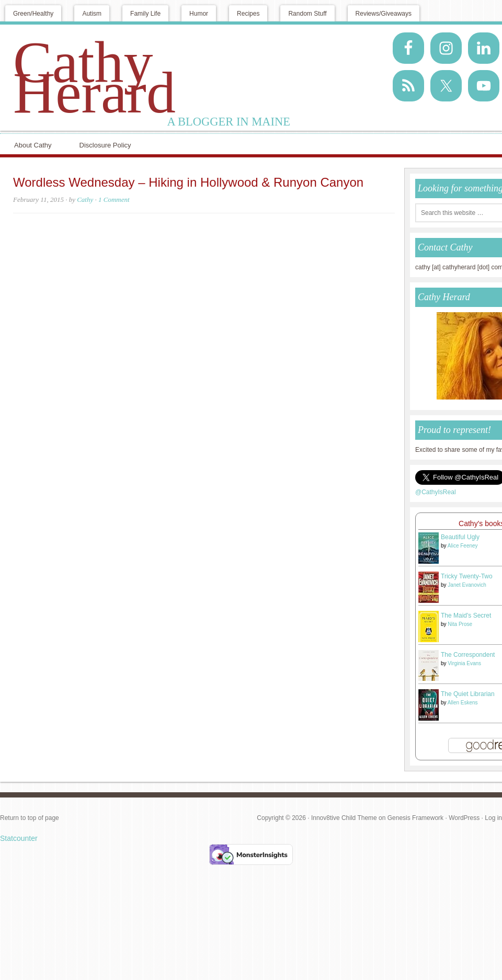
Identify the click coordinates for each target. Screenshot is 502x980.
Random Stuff (307, 14)
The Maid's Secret (466, 616)
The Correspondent (468, 655)
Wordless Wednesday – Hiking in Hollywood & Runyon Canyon (188, 182)
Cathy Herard (94, 77)
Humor (199, 14)
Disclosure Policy (105, 145)
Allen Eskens (463, 703)
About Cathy (33, 145)
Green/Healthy (33, 14)
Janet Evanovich (467, 585)
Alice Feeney (463, 546)
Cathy (85, 200)
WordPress (464, 818)
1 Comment (114, 200)
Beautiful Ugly (460, 537)
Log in (493, 818)
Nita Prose (460, 624)
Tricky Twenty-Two (467, 576)
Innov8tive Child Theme (344, 818)
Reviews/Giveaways (384, 14)
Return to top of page (30, 818)
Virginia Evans (464, 663)
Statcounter (19, 838)
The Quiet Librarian (468, 694)
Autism (92, 14)
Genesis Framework (415, 818)
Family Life (145, 14)
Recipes (248, 14)
